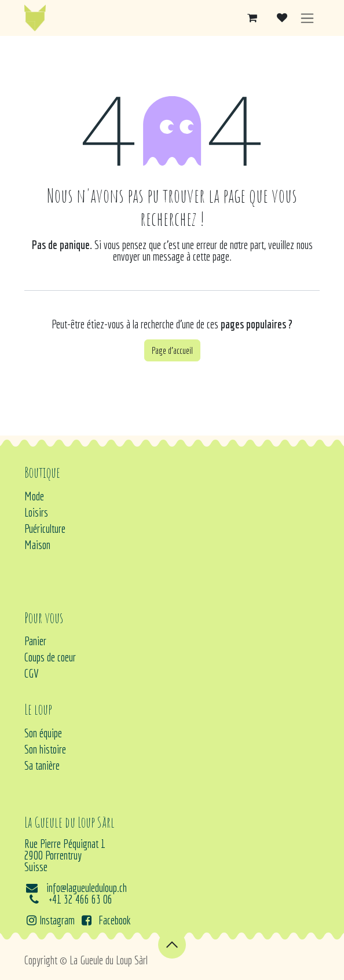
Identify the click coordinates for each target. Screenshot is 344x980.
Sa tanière (42, 765)
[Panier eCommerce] (252, 18)
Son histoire (45, 749)
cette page (211, 256)
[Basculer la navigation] (307, 18)
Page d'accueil (172, 350)
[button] (172, 945)
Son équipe (43, 733)
